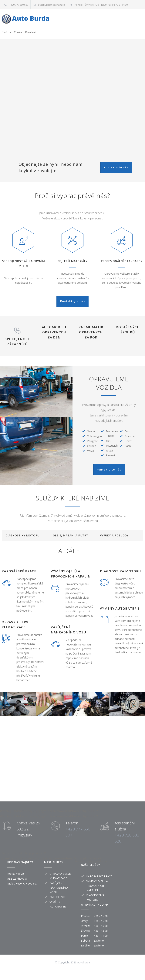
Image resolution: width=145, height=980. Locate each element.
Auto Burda (31, 18)
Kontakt (31, 32)
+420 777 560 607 (19, 5)
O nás (18, 32)
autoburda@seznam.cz (51, 5)
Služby (6, 32)
